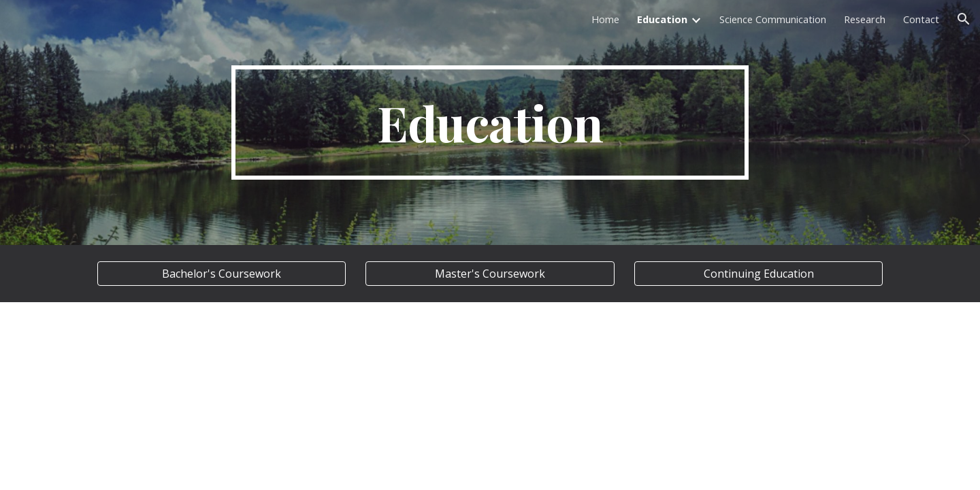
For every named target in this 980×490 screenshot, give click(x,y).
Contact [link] (921, 19)
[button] (964, 19)
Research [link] (865, 19)
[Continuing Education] (758, 274)
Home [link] (605, 19)
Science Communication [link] (773, 19)
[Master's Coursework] (490, 274)
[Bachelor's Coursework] (222, 274)
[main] (490, 122)
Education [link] (662, 19)
